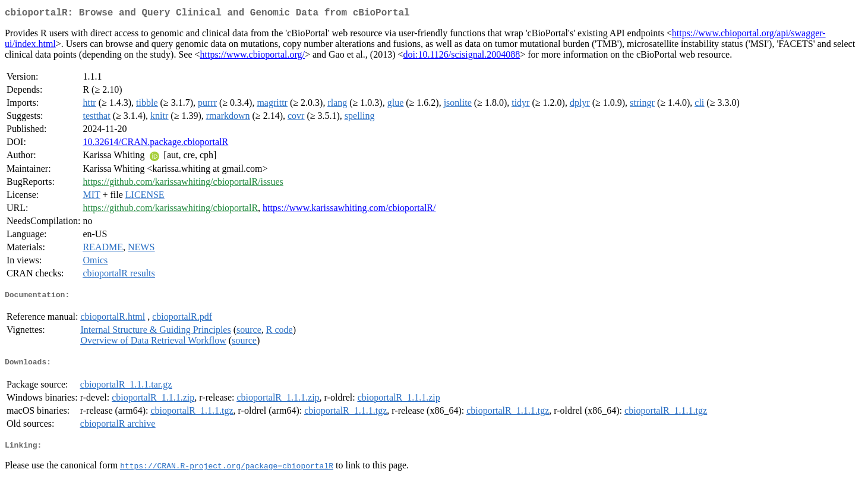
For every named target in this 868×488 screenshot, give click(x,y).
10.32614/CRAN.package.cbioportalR (155, 144)
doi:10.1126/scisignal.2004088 (462, 57)
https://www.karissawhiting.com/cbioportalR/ (349, 210)
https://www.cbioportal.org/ (252, 57)
